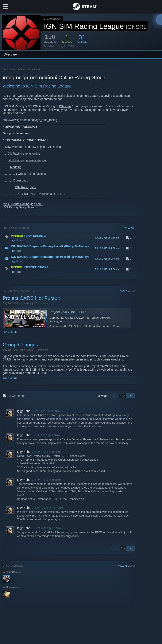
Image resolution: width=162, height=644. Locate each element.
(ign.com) (36, 204)
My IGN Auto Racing (17, 204)
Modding (16, 167)
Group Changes (20, 345)
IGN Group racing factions (29, 174)
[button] (69, 238)
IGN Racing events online (24, 154)
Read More (10, 332)
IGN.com (65, 106)
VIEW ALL (130, 228)
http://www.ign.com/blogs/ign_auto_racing (30, 120)
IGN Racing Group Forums (20, 207)
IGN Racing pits (25, 187)
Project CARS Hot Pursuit (31, 298)
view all (103, 396)
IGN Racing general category (28, 160)
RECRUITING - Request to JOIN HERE (43, 194)
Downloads (21, 180)
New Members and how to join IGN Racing (33, 147)
